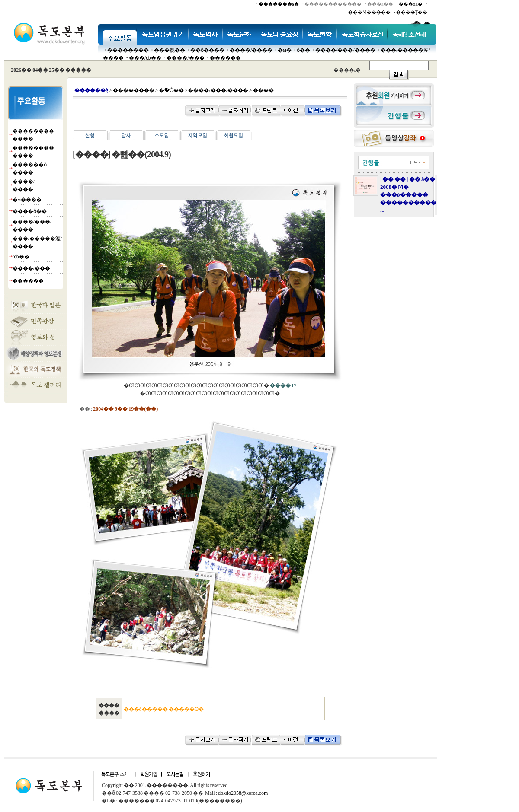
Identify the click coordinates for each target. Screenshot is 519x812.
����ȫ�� (30, 211)
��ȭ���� (207, 50)
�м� (285, 50)
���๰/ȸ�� (145, 58)
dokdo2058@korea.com (243, 793)
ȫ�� (303, 50)
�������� (128, 50)
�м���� (27, 200)
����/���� (251, 50)
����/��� (185, 58)
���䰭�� (170, 50)
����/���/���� (345, 50)
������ (225, 58)
